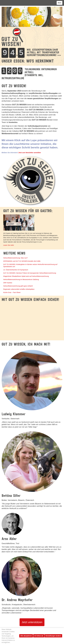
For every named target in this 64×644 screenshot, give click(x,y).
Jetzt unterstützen (32, 622)
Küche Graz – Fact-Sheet (12, 292)
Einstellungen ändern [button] (53, 636)
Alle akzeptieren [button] (26, 636)
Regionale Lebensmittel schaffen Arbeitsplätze (19, 289)
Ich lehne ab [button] (39, 636)
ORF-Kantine (8, 283)
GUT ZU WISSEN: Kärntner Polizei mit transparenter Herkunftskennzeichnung (30, 273)
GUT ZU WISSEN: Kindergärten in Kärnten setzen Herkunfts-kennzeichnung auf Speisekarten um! (30, 265)
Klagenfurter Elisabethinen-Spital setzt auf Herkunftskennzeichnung (26, 276)
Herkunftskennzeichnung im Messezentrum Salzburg (21, 279)
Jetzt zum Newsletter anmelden (30, 153)
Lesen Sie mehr (9, 245)
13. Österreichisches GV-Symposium (16, 270)
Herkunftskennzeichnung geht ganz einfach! (18, 286)
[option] (32, 17)
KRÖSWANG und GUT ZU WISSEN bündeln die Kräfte (22, 261)
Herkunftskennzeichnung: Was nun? (15, 258)
